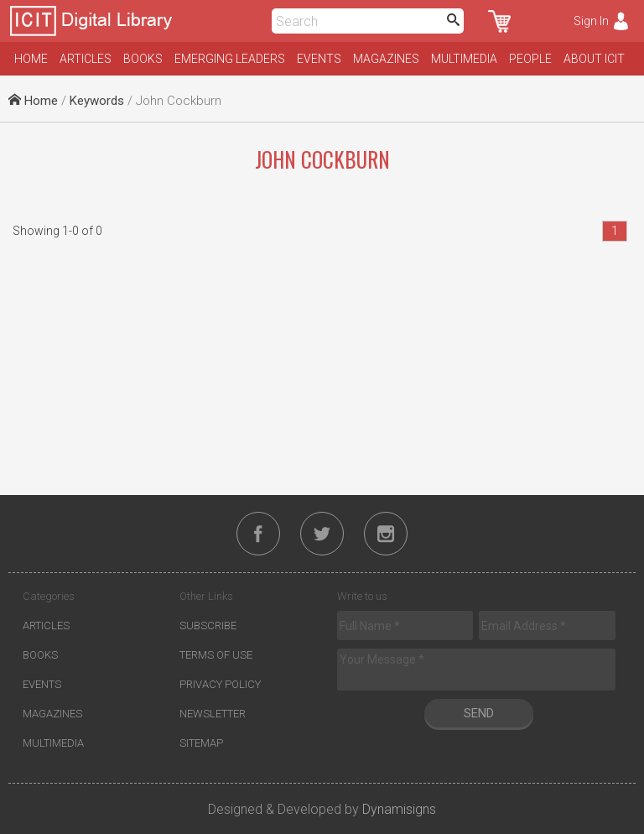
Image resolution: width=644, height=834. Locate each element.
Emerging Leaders (230, 59)
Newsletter (213, 714)
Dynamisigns (399, 809)
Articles (86, 59)
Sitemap (201, 743)
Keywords (97, 101)
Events (319, 59)
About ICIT (594, 59)
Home (31, 59)
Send (479, 713)
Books (143, 59)
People (530, 59)
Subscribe (208, 625)
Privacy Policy (220, 684)
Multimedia (464, 59)
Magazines (386, 59)
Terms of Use (216, 655)
